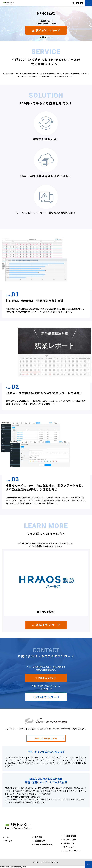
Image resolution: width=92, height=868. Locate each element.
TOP (7, 837)
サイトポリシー (70, 847)
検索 (73, 3)
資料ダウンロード (48, 30)
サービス (9, 841)
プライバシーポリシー (72, 851)
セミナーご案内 (70, 840)
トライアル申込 (78, 3)
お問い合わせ (82, 3)
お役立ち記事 (40, 841)
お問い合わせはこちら (46, 738)
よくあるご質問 (70, 836)
